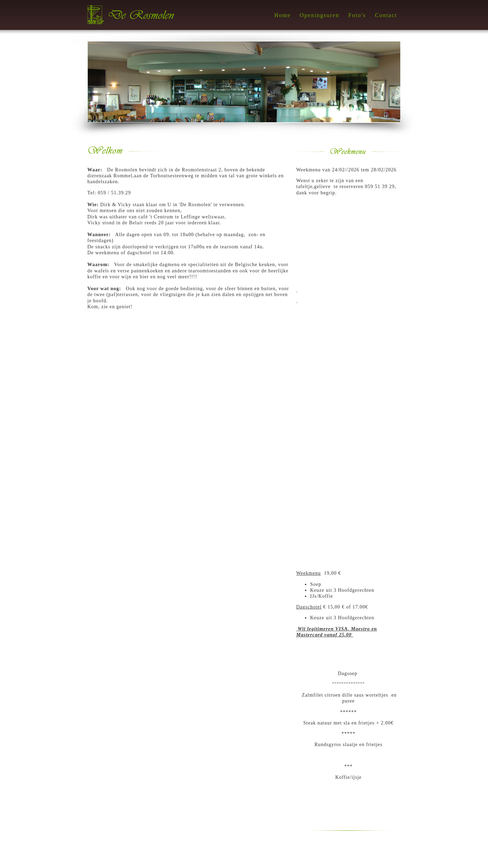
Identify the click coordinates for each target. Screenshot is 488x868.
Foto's (357, 15)
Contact (386, 15)
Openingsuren (320, 15)
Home (282, 15)
